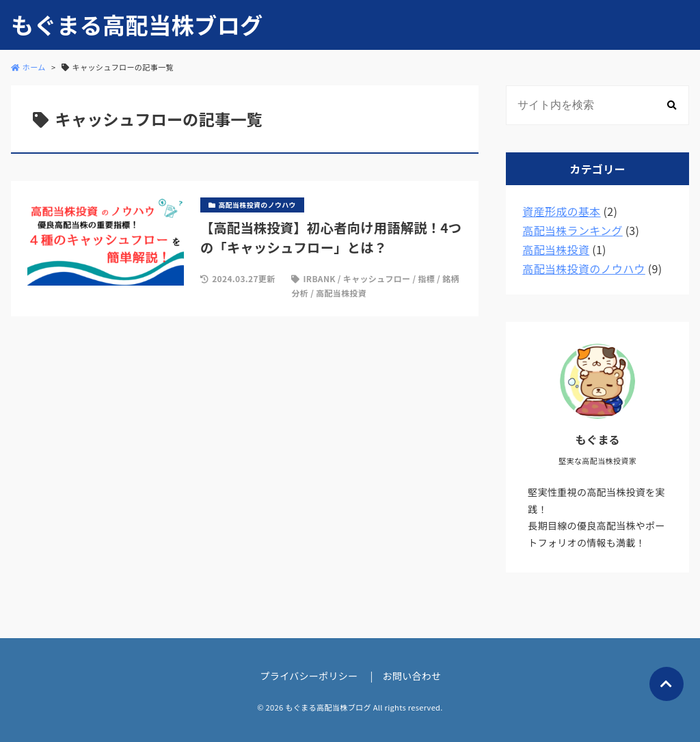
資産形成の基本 (561, 211)
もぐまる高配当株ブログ (137, 25)
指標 (426, 278)
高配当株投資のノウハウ (584, 269)
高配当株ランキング (572, 230)
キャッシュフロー (377, 278)
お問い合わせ (412, 676)
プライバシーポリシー (309, 676)
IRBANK (320, 278)
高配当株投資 (341, 293)
